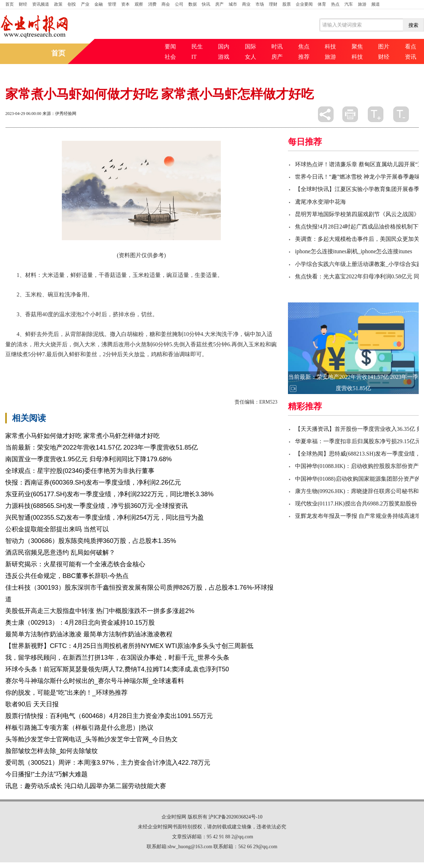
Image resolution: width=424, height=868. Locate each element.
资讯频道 (41, 4)
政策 (58, 4)
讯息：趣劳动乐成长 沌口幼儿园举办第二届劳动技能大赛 (86, 786)
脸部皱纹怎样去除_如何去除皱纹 (52, 751)
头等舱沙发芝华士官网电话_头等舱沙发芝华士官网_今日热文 (92, 739)
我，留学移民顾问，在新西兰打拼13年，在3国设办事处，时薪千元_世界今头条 (117, 658)
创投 (72, 4)
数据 (193, 4)
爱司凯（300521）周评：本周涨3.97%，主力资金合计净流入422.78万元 (108, 763)
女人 (251, 57)
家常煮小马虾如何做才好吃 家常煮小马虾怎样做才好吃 (83, 436)
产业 (85, 4)
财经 (23, 4)
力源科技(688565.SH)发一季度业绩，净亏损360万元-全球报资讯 (96, 506)
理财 (273, 4)
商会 (166, 4)
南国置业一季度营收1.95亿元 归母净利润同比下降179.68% (89, 459)
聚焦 (357, 47)
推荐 (304, 57)
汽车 (349, 4)
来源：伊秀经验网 (59, 114)
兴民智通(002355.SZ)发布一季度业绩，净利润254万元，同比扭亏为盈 (105, 517)
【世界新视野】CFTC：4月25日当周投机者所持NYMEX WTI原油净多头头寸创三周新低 (129, 646)
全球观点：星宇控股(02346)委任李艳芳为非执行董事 (80, 471)
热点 (335, 4)
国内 (224, 47)
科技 (330, 47)
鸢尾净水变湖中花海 (320, 202)
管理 (112, 4)
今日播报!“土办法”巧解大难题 (46, 774)
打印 (350, 114)
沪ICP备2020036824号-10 (235, 817)
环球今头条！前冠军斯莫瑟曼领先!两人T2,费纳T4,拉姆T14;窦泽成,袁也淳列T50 (117, 669)
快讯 (206, 4)
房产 (219, 4)
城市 (233, 4)
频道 (376, 4)
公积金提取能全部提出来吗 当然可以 (57, 529)
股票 (287, 4)
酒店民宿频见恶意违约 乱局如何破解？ (60, 552)
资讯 (411, 57)
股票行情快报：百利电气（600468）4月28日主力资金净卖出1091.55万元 (109, 716)
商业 (246, 4)
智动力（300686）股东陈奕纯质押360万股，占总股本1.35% (91, 541)
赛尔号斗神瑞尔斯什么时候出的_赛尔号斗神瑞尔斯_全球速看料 (95, 681)
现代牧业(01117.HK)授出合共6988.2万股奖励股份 (356, 504)
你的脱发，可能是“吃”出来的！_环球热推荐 (66, 693)
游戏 (224, 57)
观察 (139, 4)
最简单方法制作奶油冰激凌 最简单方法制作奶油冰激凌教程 (89, 634)
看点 (411, 47)
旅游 (362, 4)
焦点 (304, 47)
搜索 (413, 25)
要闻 (170, 47)
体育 (322, 4)
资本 (125, 4)
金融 (99, 4)
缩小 (401, 114)
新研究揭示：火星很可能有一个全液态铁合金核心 (75, 564)
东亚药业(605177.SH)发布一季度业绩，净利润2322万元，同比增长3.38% (109, 494)
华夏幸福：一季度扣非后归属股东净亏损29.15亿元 (358, 441)
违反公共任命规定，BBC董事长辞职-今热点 (67, 576)
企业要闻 (304, 4)
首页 (10, 4)
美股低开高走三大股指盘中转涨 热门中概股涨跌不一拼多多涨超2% (100, 611)
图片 (384, 47)
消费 (152, 4)
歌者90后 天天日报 (32, 704)
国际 (251, 47)
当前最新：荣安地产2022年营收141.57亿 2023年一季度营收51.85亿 (102, 447)
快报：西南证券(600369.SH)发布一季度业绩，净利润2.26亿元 (93, 482)
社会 (170, 57)
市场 (260, 4)
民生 (197, 47)
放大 (376, 114)
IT (194, 57)
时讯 (277, 47)
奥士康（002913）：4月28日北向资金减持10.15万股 (80, 623)
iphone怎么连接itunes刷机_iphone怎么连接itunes (354, 251)
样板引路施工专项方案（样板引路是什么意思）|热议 (79, 728)
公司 (179, 4)
